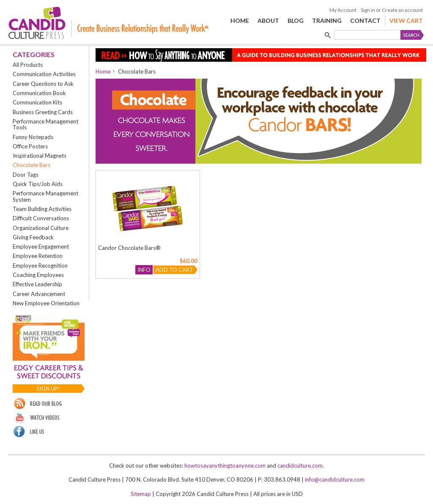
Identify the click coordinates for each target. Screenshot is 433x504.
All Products (28, 65)
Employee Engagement (41, 247)
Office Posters (30, 146)
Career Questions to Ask (43, 84)
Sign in (368, 10)
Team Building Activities (42, 209)
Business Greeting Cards (43, 112)
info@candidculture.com (335, 479)
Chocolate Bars (32, 165)
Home (103, 71)
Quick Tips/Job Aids (38, 184)
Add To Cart (174, 270)
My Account (343, 10)
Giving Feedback (33, 237)
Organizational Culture (41, 228)
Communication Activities (44, 74)
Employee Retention (38, 256)
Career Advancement (39, 294)
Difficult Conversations (41, 218)
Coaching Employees (38, 275)
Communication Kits (37, 102)
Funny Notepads (33, 137)
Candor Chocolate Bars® (129, 248)
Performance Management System (45, 196)
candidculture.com (300, 466)
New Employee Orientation (46, 303)
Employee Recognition (40, 266)
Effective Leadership (37, 284)
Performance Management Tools (45, 124)
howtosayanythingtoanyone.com (225, 466)
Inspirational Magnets (40, 156)
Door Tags (26, 175)
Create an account (402, 10)
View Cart (406, 21)
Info (144, 270)
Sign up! (48, 389)
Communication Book (39, 93)
